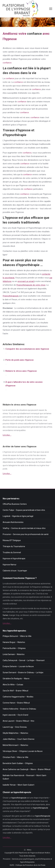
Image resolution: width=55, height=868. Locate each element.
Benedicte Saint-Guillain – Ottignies (18, 763)
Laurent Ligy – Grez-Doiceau (15, 727)
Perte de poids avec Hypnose (20, 360)
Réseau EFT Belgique (12, 540)
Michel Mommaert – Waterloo (15, 745)
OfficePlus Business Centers (15, 504)
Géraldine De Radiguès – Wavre (16, 679)
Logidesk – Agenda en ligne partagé (18, 516)
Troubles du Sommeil (12, 552)
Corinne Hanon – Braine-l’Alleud (16, 703)
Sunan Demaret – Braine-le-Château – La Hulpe (23, 672)
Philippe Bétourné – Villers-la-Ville (17, 636)
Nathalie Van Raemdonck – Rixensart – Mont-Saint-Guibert (25, 777)
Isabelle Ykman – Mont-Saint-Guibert (18, 785)
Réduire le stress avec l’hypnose (21, 371)
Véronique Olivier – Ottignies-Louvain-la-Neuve (23, 751)
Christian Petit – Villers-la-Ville (16, 757)
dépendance (8, 462)
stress (5, 413)
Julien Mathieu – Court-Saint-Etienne (19, 739)
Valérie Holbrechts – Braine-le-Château (19, 709)
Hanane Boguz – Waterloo (14, 642)
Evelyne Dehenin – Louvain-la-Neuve (18, 666)
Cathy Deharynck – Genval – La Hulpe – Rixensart (24, 660)
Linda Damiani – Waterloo (14, 654)
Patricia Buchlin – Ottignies (14, 648)
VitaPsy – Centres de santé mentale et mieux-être (24, 528)
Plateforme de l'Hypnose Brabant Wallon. (35, 853)
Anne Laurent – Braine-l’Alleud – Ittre (18, 721)
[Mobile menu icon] (51, 9)
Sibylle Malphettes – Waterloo (15, 733)
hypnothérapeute (19, 798)
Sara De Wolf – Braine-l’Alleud (15, 691)
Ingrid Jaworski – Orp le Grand (15, 715)
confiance (34, 34)
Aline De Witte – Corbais (13, 685)
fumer (22, 455)
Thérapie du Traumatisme (14, 546)
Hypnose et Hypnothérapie (14, 559)
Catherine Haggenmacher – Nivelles (18, 697)
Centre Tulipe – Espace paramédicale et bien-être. (24, 510)
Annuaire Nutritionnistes (13, 522)
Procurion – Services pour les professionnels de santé (26, 534)
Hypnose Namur (10, 565)
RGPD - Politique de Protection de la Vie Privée (27, 865)
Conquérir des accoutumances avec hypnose (27, 349)
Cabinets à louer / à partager (15, 571)
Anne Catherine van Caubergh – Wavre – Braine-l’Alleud (26, 769)
